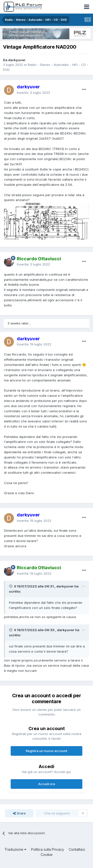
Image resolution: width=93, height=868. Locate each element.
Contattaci (77, 849)
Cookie (47, 855)
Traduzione (15, 849)
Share (19, 813)
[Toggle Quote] (11, 586)
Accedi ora (47, 784)
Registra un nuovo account (46, 751)
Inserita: (33, 264)
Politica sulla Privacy (47, 849)
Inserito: (33, 93)
